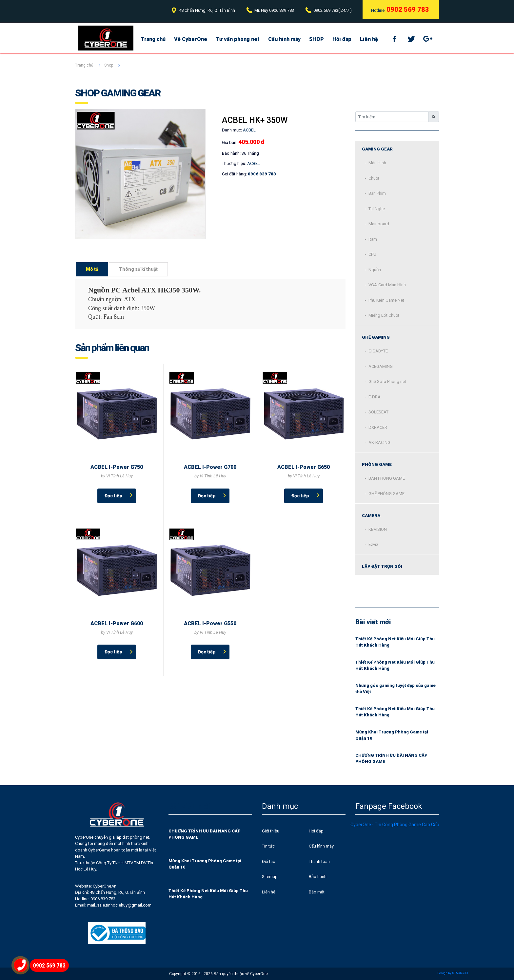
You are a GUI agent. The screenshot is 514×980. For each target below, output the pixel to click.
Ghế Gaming (376, 337)
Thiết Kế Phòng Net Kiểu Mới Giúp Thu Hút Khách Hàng (395, 642)
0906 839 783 (282, 10)
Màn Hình (377, 163)
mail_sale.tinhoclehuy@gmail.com (119, 905)
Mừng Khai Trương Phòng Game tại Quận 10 (392, 735)
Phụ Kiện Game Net (386, 300)
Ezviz (373, 544)
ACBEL (254, 163)
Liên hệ (369, 39)
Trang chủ (153, 39)
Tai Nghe (377, 209)
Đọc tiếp (113, 496)
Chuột (374, 178)
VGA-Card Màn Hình (387, 285)
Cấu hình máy (284, 39)
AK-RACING (379, 442)
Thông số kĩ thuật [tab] (138, 269)
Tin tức (268, 846)
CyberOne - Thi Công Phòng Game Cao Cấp (395, 825)
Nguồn (375, 270)
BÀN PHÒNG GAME (387, 478)
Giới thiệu (271, 831)
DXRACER (378, 427)
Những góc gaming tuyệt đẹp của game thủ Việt (395, 689)
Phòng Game (377, 464)
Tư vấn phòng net (238, 39)
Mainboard (379, 224)
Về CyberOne (191, 39)
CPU (372, 254)
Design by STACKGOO (453, 973)
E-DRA (375, 397)
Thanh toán (319, 861)
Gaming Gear (377, 149)
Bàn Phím (377, 193)
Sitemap (270, 877)
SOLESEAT (378, 412)
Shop (109, 65)
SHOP (316, 39)
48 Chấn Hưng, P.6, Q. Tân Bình (207, 10)
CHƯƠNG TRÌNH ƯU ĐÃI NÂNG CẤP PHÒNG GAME (391, 759)
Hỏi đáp (342, 39)
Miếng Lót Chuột (384, 315)
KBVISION (378, 529)
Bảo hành (318, 877)
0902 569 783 (326, 10)
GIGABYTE (378, 351)
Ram (373, 239)
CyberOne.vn (105, 886)
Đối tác (268, 861)
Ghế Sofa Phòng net (387, 381)
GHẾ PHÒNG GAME (386, 494)
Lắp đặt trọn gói (382, 566)
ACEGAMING (381, 366)
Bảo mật (317, 892)
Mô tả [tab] (92, 269)
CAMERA (371, 516)
